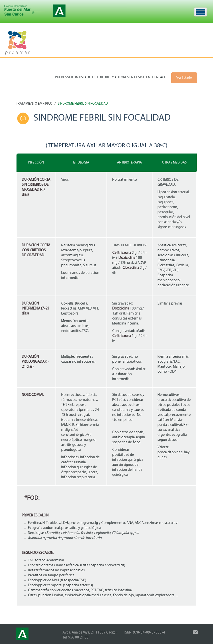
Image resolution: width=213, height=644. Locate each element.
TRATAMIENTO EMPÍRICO (34, 104)
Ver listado (184, 78)
